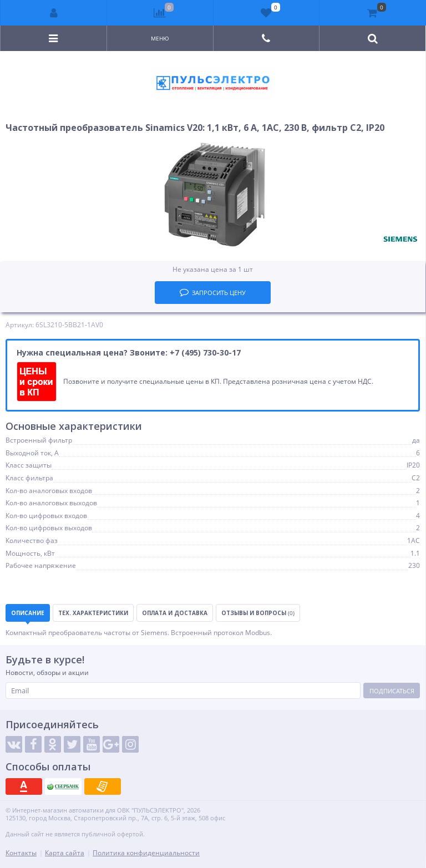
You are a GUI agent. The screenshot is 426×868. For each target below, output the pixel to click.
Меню (160, 38)
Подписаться (392, 691)
